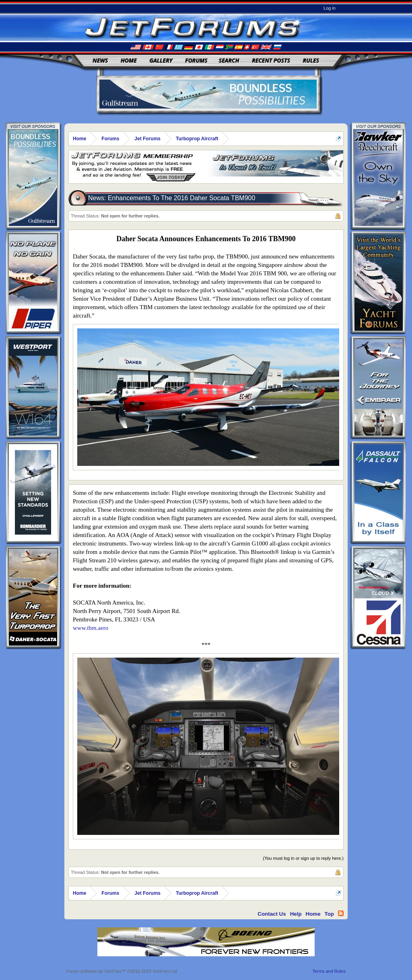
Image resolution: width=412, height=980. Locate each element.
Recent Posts (271, 60)
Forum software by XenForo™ (122, 971)
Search (229, 60)
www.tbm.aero (91, 628)
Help (296, 914)
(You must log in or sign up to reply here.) (303, 858)
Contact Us (272, 914)
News (101, 60)
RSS (341, 913)
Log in (330, 8)
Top (329, 914)
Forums (196, 60)
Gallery (161, 60)
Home (129, 60)
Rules (311, 60)
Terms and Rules (329, 971)
